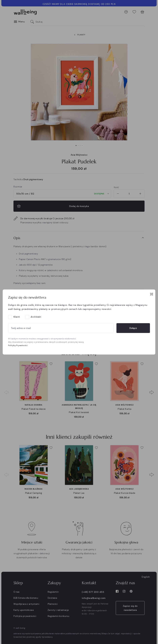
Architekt (36, 317)
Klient (17, 317)
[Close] (152, 294)
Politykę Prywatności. (18, 345)
